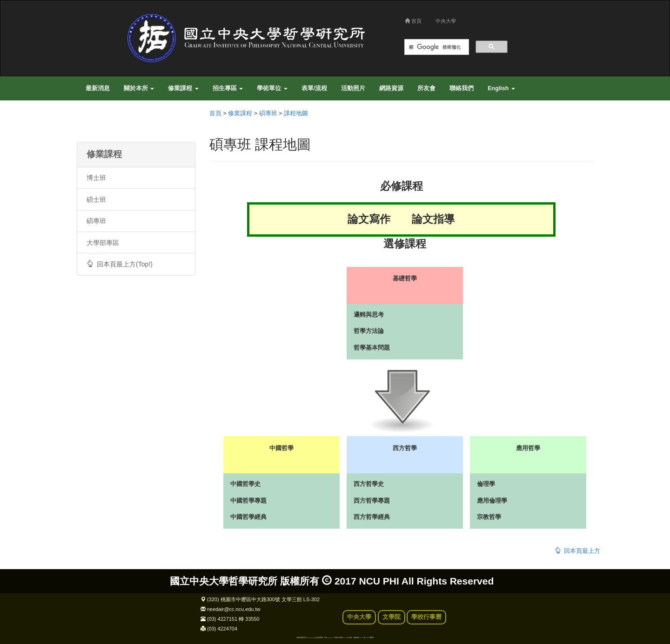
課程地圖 (296, 113)
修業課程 (183, 88)
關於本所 (139, 88)
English (501, 88)
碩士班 (96, 199)
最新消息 (98, 88)
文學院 (392, 617)
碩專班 (96, 221)
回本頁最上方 (577, 551)
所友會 (426, 88)
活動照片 (353, 88)
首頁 (413, 21)
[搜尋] (436, 47)
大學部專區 (103, 243)
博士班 (96, 178)
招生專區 (228, 88)
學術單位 (272, 88)
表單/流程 (314, 88)
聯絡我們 (462, 88)
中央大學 (446, 21)
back (498, 584)
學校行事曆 (426, 617)
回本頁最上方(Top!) (120, 264)
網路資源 (391, 88)
